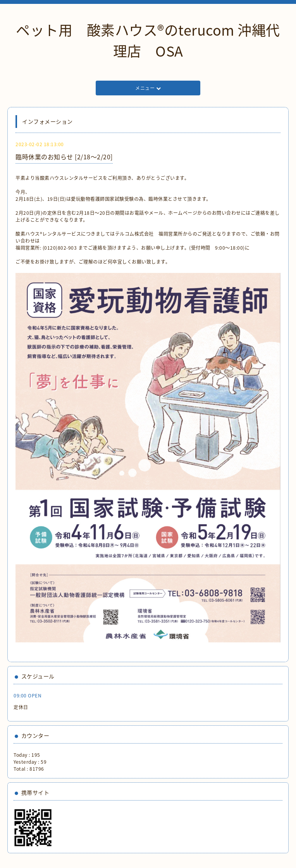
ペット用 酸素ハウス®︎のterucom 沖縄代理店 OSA (148, 40)
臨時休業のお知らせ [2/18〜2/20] (64, 157)
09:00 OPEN (28, 695)
